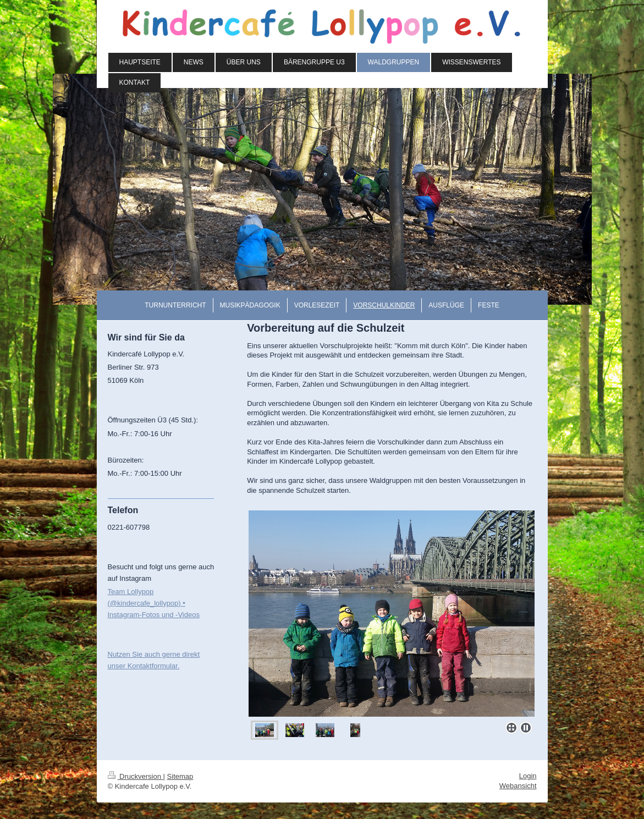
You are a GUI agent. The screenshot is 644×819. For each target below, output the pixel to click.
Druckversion (136, 776)
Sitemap (180, 776)
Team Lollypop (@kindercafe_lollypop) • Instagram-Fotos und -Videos (154, 603)
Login (528, 776)
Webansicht (518, 786)
